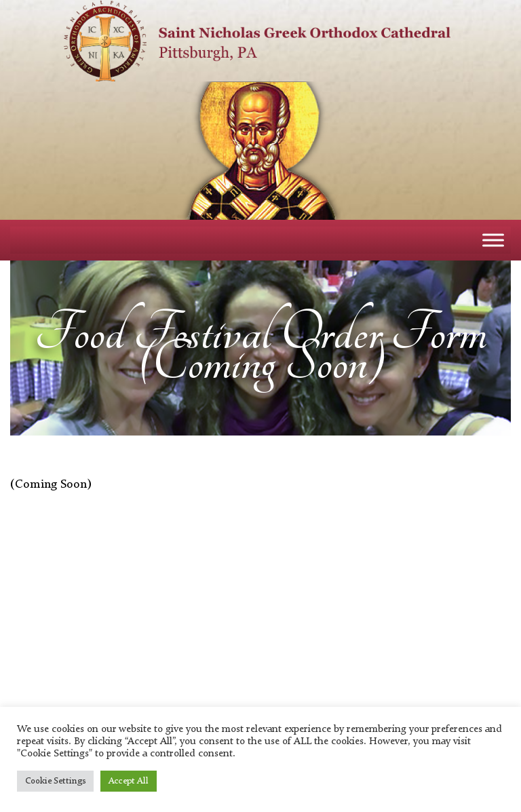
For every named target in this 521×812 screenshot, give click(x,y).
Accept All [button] (129, 781)
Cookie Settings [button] (55, 781)
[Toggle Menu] (493, 240)
